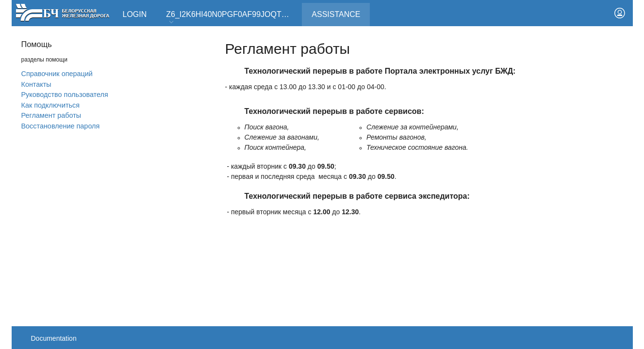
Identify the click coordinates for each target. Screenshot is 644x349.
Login (135, 14)
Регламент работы (51, 115)
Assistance (341, 11)
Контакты (36, 84)
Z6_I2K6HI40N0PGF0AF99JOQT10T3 (232, 18)
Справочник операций (57, 74)
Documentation (54, 338)
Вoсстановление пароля (61, 126)
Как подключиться (51, 105)
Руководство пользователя (65, 95)
